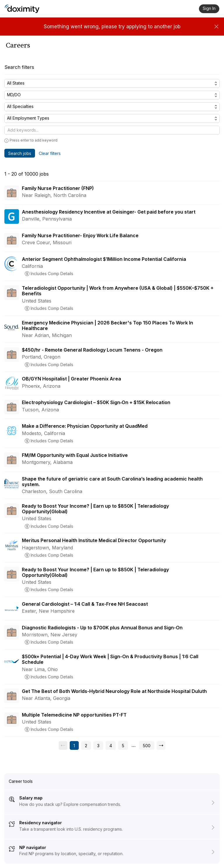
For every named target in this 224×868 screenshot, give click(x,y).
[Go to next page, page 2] (161, 745)
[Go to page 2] (86, 745)
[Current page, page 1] (74, 745)
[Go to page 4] (111, 745)
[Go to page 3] (98, 745)
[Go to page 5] (123, 745)
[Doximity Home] (22, 9)
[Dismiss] (216, 27)
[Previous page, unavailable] (63, 745)
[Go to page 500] (147, 745)
